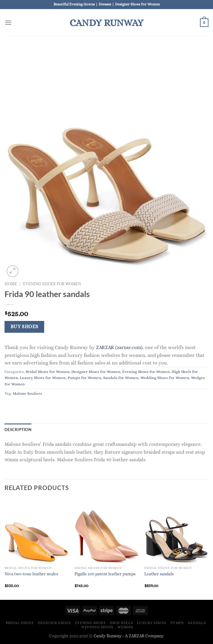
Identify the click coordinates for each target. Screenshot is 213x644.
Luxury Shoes (152, 623)
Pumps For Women (84, 378)
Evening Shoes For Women (52, 284)
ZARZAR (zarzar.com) (119, 347)
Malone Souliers (27, 393)
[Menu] (8, 23)
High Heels (121, 623)
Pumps (177, 623)
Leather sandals (159, 574)
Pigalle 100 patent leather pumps (105, 574)
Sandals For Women (121, 378)
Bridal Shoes (20, 623)
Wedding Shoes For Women (165, 378)
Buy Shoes (25, 327)
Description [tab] (18, 430)
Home (11, 284)
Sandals (197, 623)
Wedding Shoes (97, 627)
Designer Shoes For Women (96, 372)
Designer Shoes (54, 623)
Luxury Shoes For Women (43, 378)
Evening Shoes (90, 623)
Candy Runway (106, 23)
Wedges (125, 627)
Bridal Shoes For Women (48, 372)
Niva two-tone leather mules (31, 574)
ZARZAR (136, 636)
